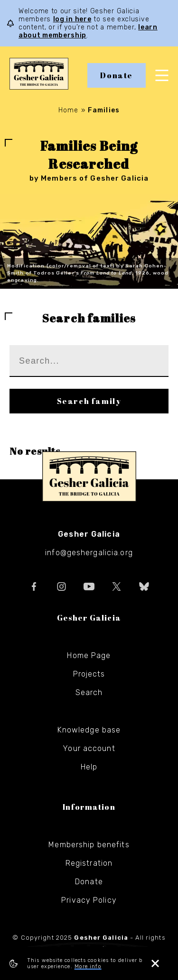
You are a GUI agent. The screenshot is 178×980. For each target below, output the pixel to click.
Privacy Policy (89, 900)
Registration (89, 863)
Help (89, 767)
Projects (89, 674)
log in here (72, 19)
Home (68, 110)
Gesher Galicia (89, 476)
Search (89, 692)
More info (88, 966)
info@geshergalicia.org (89, 553)
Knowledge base (89, 730)
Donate (117, 75)
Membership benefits (89, 845)
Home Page (89, 655)
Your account (89, 748)
